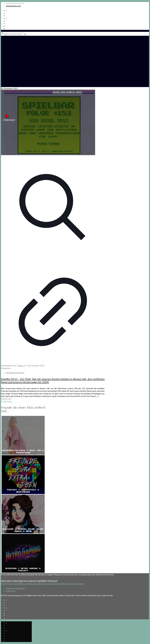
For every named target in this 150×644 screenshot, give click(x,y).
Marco (21, 366)
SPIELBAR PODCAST (15, 373)
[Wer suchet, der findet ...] (14, 34)
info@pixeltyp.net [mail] (13, 6)
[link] (25, 34)
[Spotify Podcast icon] (6, 10)
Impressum (11, 591)
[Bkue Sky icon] (6, 18)
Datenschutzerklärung (15, 588)
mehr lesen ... (8, 401)
